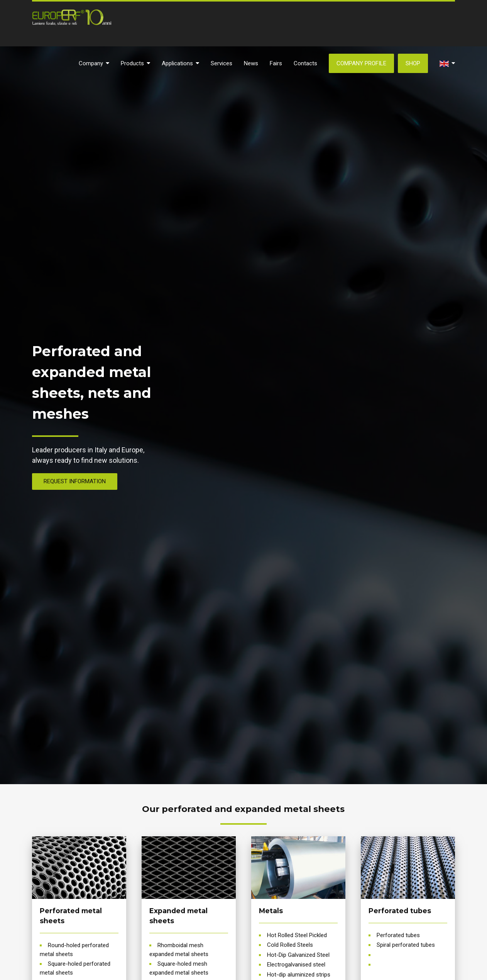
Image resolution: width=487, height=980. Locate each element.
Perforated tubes (400, 911)
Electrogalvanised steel (296, 965)
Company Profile (361, 63)
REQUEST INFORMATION (75, 481)
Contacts (305, 63)
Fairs (276, 63)
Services (222, 63)
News (251, 63)
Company (94, 63)
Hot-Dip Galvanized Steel (298, 955)
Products (135, 63)
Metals (271, 911)
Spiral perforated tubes (406, 945)
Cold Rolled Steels (290, 945)
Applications (180, 63)
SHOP (413, 63)
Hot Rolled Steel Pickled (297, 935)
